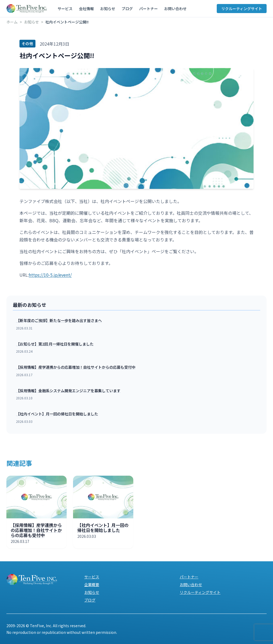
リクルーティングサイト (242, 9)
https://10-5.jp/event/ (50, 275)
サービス (65, 9)
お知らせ (108, 9)
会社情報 (86, 9)
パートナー (148, 9)
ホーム (12, 22)
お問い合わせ (175, 9)
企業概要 (92, 585)
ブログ (127, 9)
